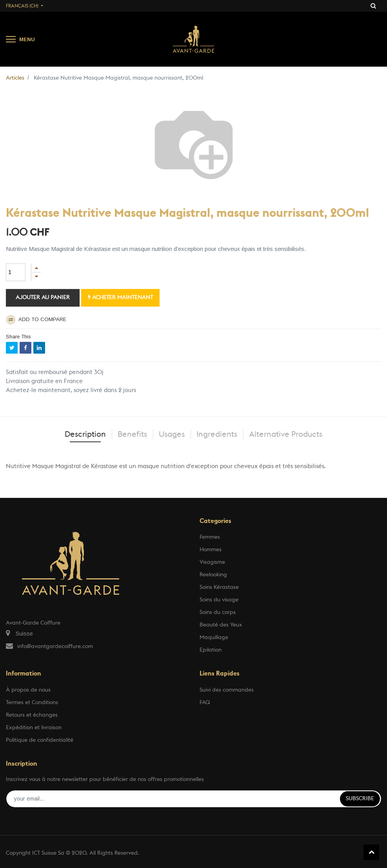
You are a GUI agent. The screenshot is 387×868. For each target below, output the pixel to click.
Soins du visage (219, 600)
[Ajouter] (36, 268)
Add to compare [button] (36, 320)
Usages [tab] (172, 434)
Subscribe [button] (360, 799)
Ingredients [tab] (217, 434)
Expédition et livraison (34, 728)
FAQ (205, 703)
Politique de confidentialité (40, 740)
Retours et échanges (32, 715)
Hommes (211, 550)
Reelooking (213, 575)
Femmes (210, 537)
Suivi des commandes (227, 690)
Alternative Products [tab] (286, 434)
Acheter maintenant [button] (120, 297)
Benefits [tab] (132, 434)
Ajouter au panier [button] (43, 298)
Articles (15, 78)
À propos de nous (28, 690)
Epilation (211, 650)
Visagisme (212, 562)
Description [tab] (85, 434)
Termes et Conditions (32, 703)
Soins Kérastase (219, 587)
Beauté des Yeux (221, 625)
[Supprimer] (36, 277)
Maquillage (214, 637)
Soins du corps (218, 612)
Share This (18, 337)
